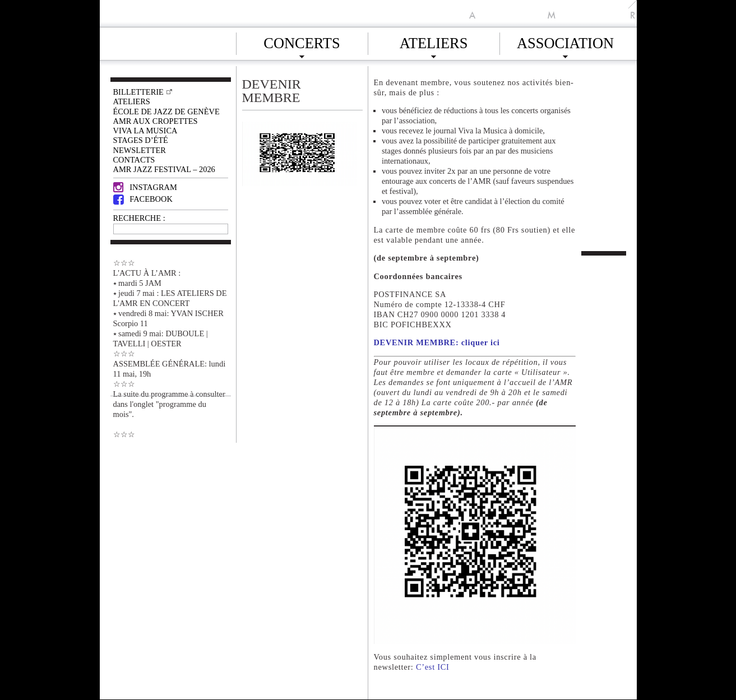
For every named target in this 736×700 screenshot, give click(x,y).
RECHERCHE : (139, 218)
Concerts (302, 41)
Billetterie (138, 92)
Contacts (134, 160)
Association (565, 41)
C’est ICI (433, 667)
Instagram (145, 187)
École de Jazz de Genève (166, 112)
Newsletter (140, 150)
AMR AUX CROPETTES (156, 121)
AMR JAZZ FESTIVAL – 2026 (164, 169)
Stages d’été (141, 140)
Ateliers (434, 41)
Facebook (143, 199)
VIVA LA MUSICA (145, 131)
